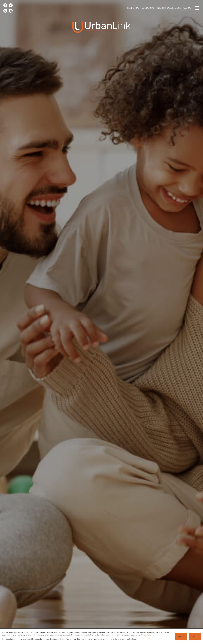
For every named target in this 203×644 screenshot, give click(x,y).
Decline (181, 636)
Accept (195, 636)
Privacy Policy (146, 635)
